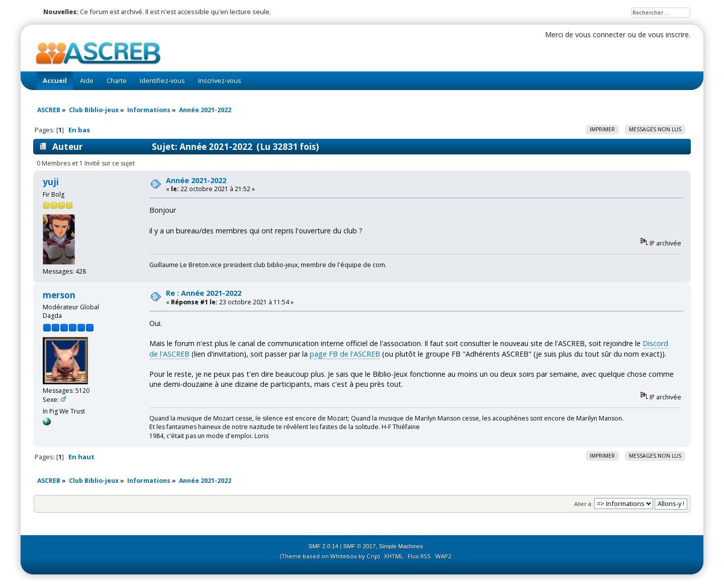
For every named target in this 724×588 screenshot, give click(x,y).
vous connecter (600, 34)
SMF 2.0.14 (324, 546)
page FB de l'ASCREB (345, 354)
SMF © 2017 (360, 546)
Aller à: (583, 504)
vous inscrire (668, 34)
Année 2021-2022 (196, 180)
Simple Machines (401, 546)
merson (59, 295)
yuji (51, 182)
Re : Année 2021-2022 (204, 293)
